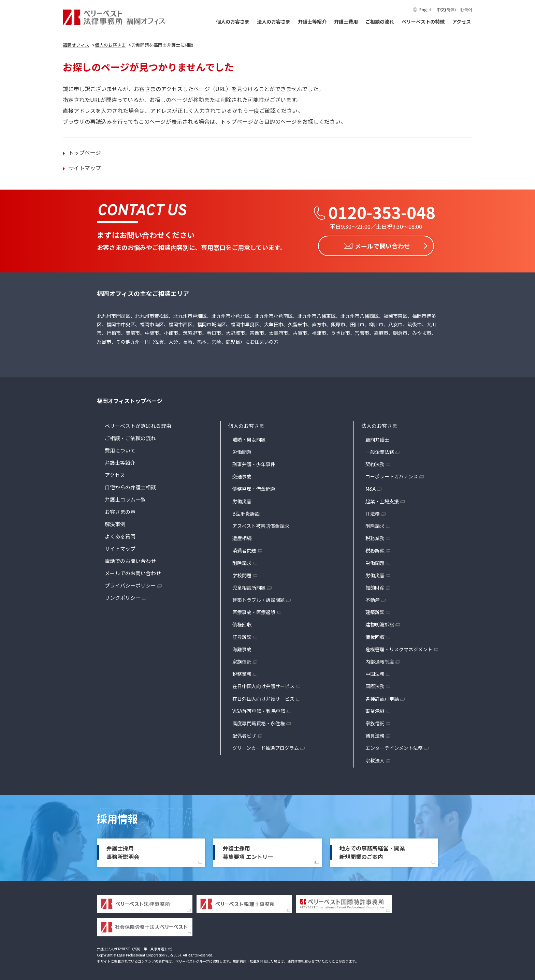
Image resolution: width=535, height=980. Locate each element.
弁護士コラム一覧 (125, 498)
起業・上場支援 (382, 500)
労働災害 (242, 500)
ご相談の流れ (380, 21)
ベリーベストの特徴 (423, 21)
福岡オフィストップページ (130, 399)
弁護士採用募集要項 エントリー (248, 851)
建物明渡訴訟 (380, 623)
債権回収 (242, 623)
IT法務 (373, 512)
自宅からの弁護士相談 (130, 486)
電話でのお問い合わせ (130, 559)
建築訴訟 (375, 611)
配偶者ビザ (244, 734)
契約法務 (375, 463)
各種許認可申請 (382, 697)
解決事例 (115, 523)
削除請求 (242, 561)
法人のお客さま (274, 21)
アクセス (461, 21)
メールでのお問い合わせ (133, 572)
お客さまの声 (120, 510)
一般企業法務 (380, 450)
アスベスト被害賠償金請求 (261, 524)
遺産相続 (242, 537)
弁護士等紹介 (312, 21)
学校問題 (242, 574)
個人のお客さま (233, 21)
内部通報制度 (380, 660)
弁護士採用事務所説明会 (123, 851)
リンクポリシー (123, 596)
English (426, 9)
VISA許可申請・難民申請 (259, 710)
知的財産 (375, 586)
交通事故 (242, 475)
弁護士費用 (346, 21)
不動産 (373, 598)
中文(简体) (446, 9)
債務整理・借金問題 (254, 487)
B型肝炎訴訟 (246, 512)
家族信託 (242, 660)
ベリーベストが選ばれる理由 (138, 424)
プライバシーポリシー (130, 584)
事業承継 (375, 710)
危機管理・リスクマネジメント (399, 648)
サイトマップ (85, 168)
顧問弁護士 (377, 438)
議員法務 (375, 734)
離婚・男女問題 (249, 438)
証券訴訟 (242, 636)
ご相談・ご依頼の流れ (130, 437)
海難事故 (242, 648)
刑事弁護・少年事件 (254, 463)
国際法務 (375, 685)
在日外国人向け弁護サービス (263, 697)
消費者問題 (244, 549)
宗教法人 (375, 759)
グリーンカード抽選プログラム (266, 746)
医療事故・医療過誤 (254, 611)
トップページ (85, 152)
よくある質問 (120, 535)
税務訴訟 (375, 549)
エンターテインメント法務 (394, 746)
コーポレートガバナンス (392, 475)
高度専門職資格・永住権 (259, 722)
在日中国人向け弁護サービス (263, 685)
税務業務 (242, 672)
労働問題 (242, 450)
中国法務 (375, 672)
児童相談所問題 (249, 586)
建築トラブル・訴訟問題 (259, 598)
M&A (371, 487)
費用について (120, 449)
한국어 (466, 9)
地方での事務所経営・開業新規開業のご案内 (372, 851)
